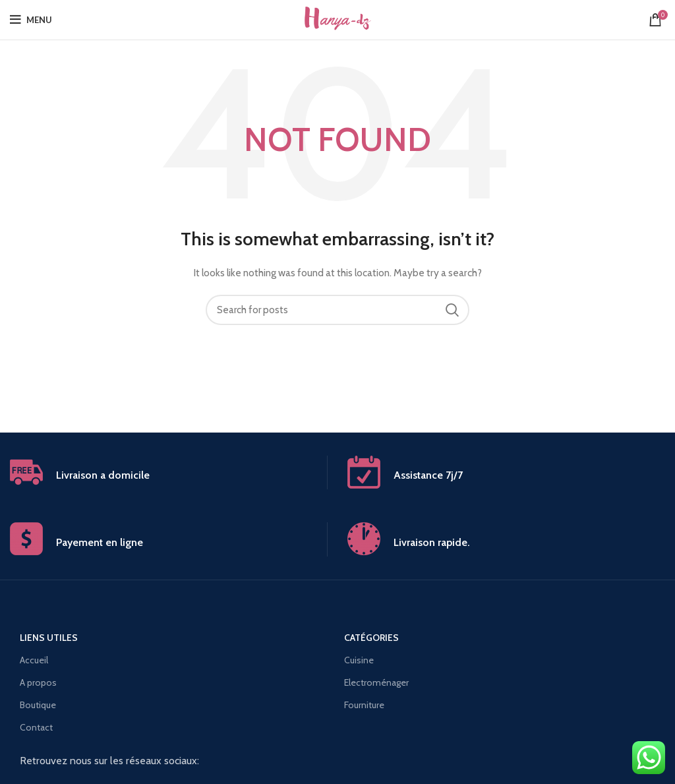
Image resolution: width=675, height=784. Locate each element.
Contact (36, 727)
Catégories (371, 638)
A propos (38, 682)
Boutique (38, 705)
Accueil (34, 660)
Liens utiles (49, 638)
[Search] (337, 310)
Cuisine (359, 660)
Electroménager (376, 682)
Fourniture (364, 705)
